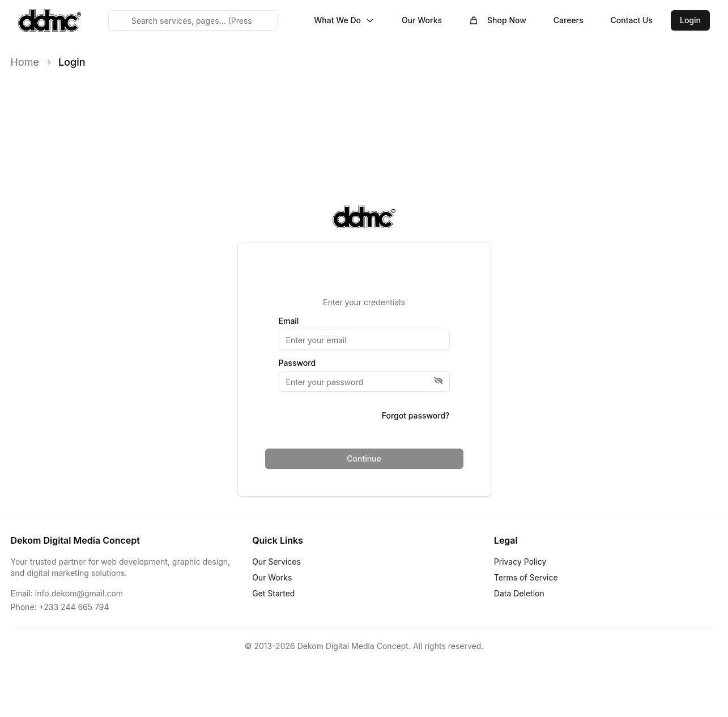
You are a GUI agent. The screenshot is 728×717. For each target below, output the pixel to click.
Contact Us (632, 20)
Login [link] (72, 62)
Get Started (273, 593)
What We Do (344, 20)
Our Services (276, 562)
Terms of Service (526, 577)
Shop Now (498, 20)
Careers (569, 20)
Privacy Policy (520, 562)
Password (297, 363)
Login (690, 20)
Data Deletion (519, 593)
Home (25, 62)
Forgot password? (416, 415)
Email (289, 321)
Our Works (422, 20)
